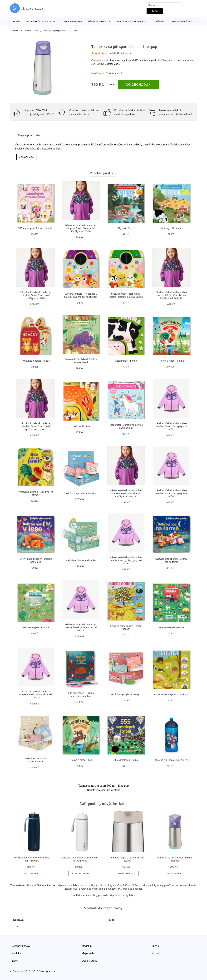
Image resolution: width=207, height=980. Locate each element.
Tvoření (158, 21)
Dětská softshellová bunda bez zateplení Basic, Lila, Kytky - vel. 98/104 (81, 627)
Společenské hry (182, 21)
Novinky (16, 953)
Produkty (24, 31)
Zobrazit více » (113, 64)
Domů (16, 21)
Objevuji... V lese (126, 228)
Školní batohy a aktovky (131, 21)
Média (32, 31)
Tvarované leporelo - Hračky (36, 361)
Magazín (87, 946)
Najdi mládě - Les (81, 426)
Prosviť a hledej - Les (81, 760)
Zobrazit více (26, 157)
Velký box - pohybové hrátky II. (126, 694)
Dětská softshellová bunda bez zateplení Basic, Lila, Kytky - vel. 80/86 (171, 426)
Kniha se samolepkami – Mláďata (171, 694)
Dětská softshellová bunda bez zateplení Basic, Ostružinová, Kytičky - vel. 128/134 (126, 493)
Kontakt (156, 953)
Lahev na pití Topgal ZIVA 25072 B (171, 760)
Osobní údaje (89, 961)
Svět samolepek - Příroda (36, 627)
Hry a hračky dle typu (39, 21)
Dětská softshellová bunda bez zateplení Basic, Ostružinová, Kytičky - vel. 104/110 (171, 295)
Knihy (39, 31)
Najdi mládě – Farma (126, 361)
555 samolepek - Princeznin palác (36, 228)
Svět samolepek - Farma (171, 627)
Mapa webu (88, 953)
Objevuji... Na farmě (171, 228)
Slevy (15, 961)
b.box (178, 60)
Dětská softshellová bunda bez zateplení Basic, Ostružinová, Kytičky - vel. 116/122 (36, 426)
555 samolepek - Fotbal (126, 760)
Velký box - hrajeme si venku (81, 560)
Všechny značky (21, 946)
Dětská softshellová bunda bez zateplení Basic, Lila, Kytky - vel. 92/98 (126, 560)
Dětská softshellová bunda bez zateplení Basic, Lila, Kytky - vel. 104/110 (36, 695)
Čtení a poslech (70, 21)
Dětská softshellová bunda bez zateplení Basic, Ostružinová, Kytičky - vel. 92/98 (36, 295)
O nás (155, 946)
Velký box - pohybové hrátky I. (81, 493)
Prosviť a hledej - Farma (171, 361)
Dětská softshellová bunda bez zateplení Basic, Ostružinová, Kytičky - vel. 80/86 (81, 228)
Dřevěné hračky (98, 21)
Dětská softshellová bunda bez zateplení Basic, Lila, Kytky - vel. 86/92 (171, 493)
